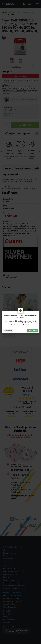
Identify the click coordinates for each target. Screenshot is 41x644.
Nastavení (8, 331)
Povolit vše (33, 331)
